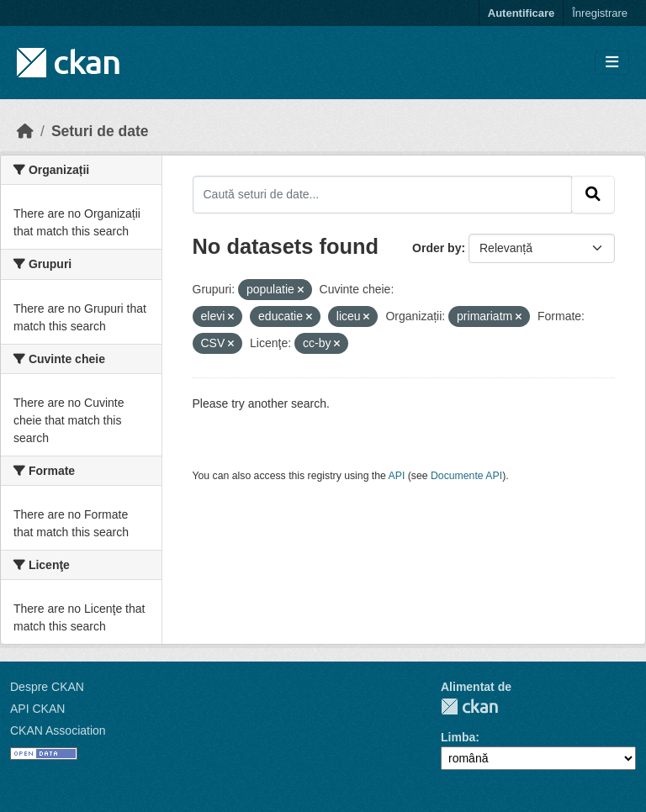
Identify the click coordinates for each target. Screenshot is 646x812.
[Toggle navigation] (612, 63)
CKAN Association (58, 730)
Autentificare (521, 13)
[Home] (25, 131)
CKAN (469, 707)
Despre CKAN (47, 687)
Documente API (466, 476)
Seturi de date (100, 131)
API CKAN (37, 709)
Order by (437, 248)
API (397, 476)
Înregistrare (600, 13)
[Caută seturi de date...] (383, 194)
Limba (458, 737)
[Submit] (593, 194)
